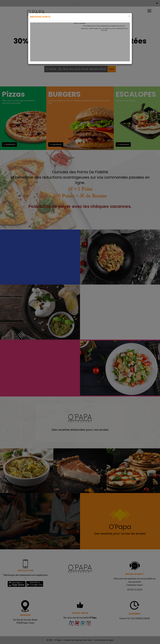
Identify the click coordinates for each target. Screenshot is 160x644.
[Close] (129, 16)
